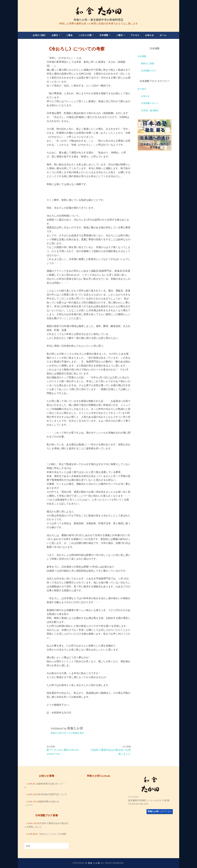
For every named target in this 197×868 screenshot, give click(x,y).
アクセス (135, 35)
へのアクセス (160, 811)
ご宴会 (69, 35)
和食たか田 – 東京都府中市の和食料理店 (99, 20)
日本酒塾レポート (150, 103)
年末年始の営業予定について (53, 794)
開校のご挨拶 (148, 63)
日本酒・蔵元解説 (150, 110)
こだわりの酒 (85, 35)
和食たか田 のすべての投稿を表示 (67, 733)
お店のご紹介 (39, 35)
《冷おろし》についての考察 (52, 834)
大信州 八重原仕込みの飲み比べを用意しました (110, 750)
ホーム (163, 35)
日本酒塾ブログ (149, 71)
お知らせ (150, 35)
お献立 (55, 35)
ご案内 (119, 35)
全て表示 (142, 89)
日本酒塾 (104, 35)
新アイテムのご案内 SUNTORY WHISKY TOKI (67, 750)
